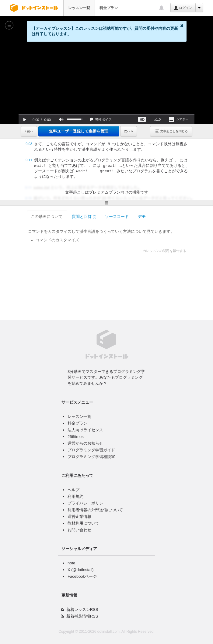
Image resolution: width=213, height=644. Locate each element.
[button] (25, 119)
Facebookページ (82, 576)
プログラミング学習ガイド (91, 450)
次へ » (128, 131)
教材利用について (83, 523)
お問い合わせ (79, 530)
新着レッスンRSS (82, 610)
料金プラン (109, 8)
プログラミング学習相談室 (91, 457)
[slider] (106, 114)
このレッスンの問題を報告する (169, 251)
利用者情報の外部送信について (95, 510)
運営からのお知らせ (85, 443)
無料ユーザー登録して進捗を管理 (79, 131)
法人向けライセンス (85, 430)
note (71, 563)
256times (76, 437)
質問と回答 (78, 217)
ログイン (183, 8)
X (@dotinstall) (80, 570)
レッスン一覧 (79, 8)
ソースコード (111, 217)
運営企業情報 (79, 517)
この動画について (41, 217)
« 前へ (29, 131)
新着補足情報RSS (82, 616)
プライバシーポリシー (87, 503)
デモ (136, 217)
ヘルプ (73, 490)
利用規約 (75, 496)
